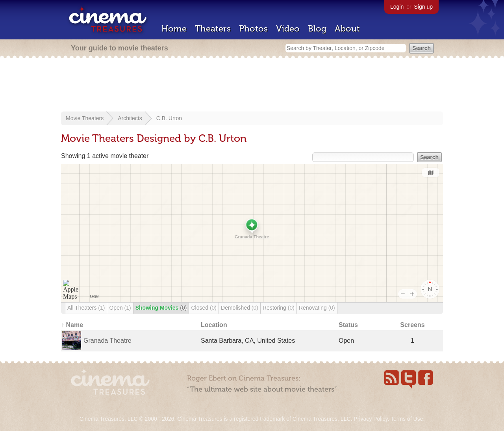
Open (120, 308)
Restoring (279, 308)
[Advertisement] (252, 85)
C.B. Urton (169, 118)
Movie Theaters (85, 118)
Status (348, 325)
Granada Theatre (107, 341)
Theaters (213, 29)
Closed (204, 308)
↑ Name (72, 325)
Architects (130, 118)
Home (174, 29)
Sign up (423, 7)
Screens (412, 325)
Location (214, 325)
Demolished (240, 308)
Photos (253, 29)
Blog (317, 29)
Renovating (317, 308)
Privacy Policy (371, 419)
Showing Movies (161, 308)
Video (288, 29)
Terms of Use (407, 419)
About (347, 29)
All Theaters (86, 308)
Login (397, 7)
